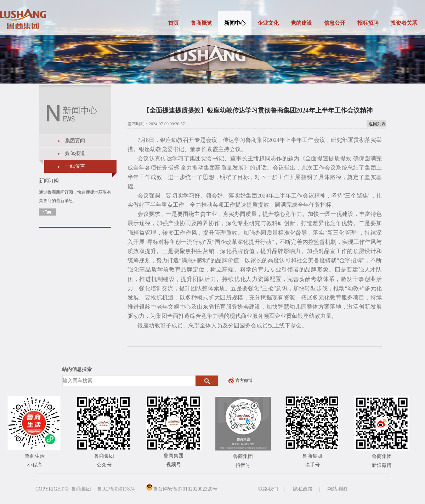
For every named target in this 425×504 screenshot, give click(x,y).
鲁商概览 (202, 23)
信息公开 (335, 23)
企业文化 (268, 23)
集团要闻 (75, 141)
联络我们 (268, 489)
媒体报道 (75, 153)
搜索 (207, 381)
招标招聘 (368, 23)
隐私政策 (303, 489)
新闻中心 (235, 23)
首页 (174, 23)
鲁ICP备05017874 (116, 489)
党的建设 (301, 23)
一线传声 (75, 166)
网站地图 (337, 489)
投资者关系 (404, 23)
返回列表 (377, 124)
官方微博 (244, 380)
